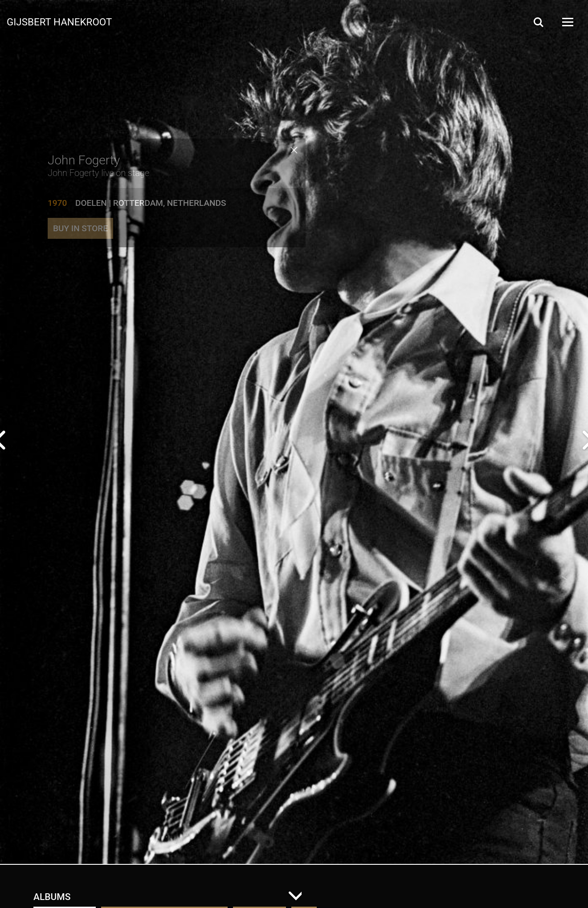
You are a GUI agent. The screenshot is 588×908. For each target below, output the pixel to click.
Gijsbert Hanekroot (59, 21)
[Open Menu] (567, 22)
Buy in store (80, 240)
